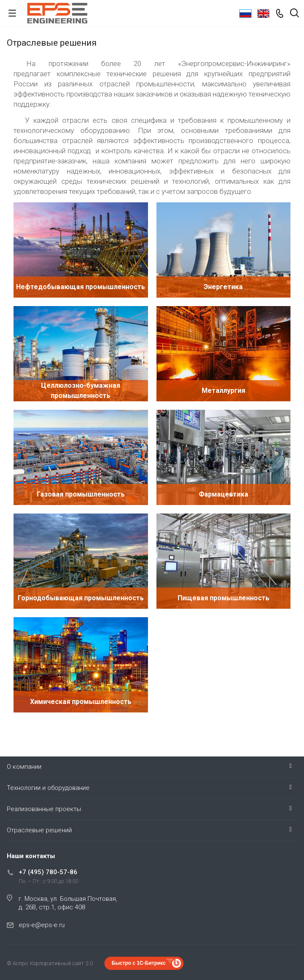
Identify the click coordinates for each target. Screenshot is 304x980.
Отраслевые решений (39, 830)
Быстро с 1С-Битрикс (139, 963)
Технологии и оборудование (48, 788)
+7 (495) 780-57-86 (48, 872)
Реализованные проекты (44, 809)
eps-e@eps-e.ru (42, 925)
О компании (24, 767)
